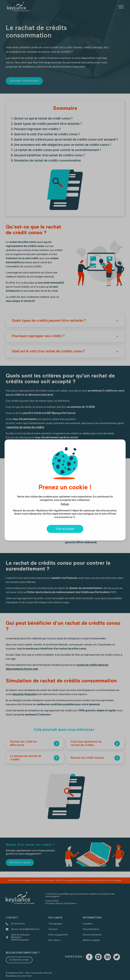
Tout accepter (65, 529)
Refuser (65, 504)
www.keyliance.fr (65, 517)
